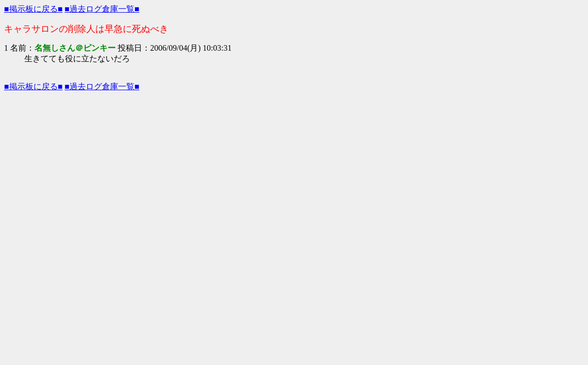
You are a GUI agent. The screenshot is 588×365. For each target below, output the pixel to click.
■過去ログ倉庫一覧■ (102, 9)
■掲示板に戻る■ (33, 9)
